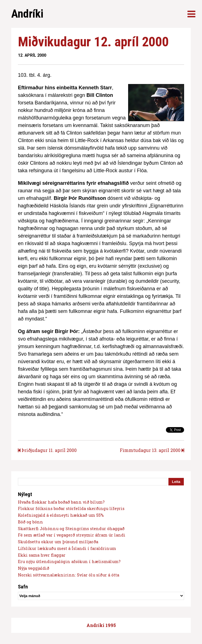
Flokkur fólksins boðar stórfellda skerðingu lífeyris (71, 508)
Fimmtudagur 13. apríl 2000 (152, 450)
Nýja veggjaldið (34, 568)
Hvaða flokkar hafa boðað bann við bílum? (61, 502)
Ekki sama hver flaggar (42, 555)
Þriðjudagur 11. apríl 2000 (47, 450)
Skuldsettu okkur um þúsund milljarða (58, 542)
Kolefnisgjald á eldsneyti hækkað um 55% (61, 515)
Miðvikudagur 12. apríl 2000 (93, 42)
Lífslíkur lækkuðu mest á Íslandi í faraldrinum (67, 548)
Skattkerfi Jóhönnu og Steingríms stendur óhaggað (71, 529)
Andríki (27, 14)
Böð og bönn (30, 522)
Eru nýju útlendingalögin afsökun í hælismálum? (69, 562)
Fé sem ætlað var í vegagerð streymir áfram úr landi (72, 535)
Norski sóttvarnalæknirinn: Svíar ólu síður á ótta (69, 575)
